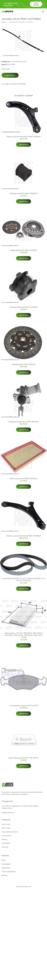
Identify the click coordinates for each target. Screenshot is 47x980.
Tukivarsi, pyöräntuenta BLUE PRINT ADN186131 (24, 137)
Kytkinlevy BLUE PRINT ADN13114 (23, 364)
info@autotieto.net (8, 813)
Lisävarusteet (6, 836)
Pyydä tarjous (36, 4)
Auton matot (6, 828)
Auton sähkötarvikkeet (10, 832)
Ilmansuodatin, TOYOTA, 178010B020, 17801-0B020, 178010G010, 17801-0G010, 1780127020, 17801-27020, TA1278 (24, 635)
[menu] (43, 12)
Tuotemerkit (15, 62)
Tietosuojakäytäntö (9, 872)
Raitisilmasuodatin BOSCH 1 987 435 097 (23, 758)
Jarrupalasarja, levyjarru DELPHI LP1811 (24, 705)
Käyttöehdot (6, 868)
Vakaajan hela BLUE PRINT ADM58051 (24, 193)
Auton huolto (6, 824)
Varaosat (5, 847)
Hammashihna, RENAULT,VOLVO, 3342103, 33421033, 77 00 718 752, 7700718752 (23, 580)
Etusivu (4, 22)
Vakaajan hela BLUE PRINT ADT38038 (24, 307)
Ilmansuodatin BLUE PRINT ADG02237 (23, 479)
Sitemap (4, 875)
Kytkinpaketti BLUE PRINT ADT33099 (24, 250)
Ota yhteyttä (6, 864)
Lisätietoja (10, 75)
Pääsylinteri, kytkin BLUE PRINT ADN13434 (24, 422)
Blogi (3, 860)
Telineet (4, 839)
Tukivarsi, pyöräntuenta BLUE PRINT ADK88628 (24, 536)
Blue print (23, 62)
